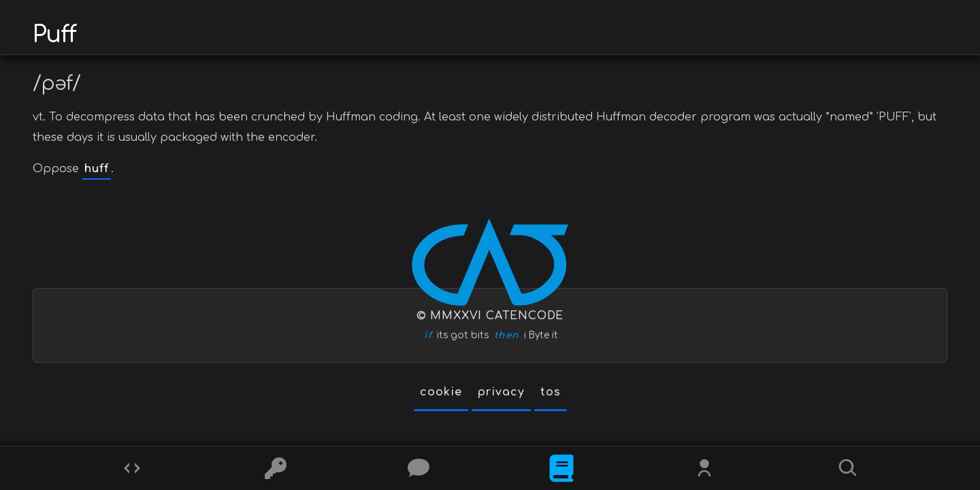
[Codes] (132, 468)
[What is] (561, 468)
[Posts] (419, 468)
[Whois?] (704, 468)
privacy (501, 393)
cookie (441, 393)
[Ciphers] (276, 468)
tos (551, 393)
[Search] (848, 468)
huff (97, 169)
